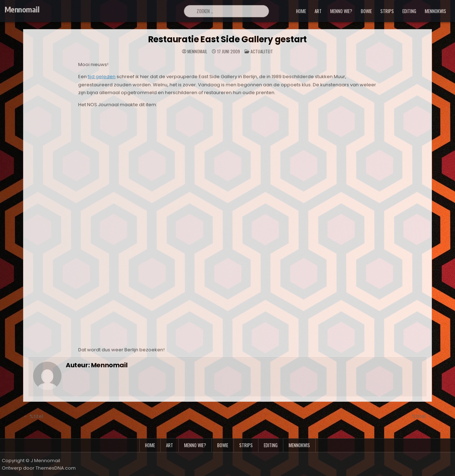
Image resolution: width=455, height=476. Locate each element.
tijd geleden (102, 77)
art (318, 11)
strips (387, 11)
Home (301, 11)
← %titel (33, 416)
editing (409, 11)
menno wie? (341, 11)
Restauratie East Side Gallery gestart (228, 39)
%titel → (422, 416)
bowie (366, 11)
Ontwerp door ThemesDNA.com (39, 468)
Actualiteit (262, 51)
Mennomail (22, 9)
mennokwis (435, 11)
